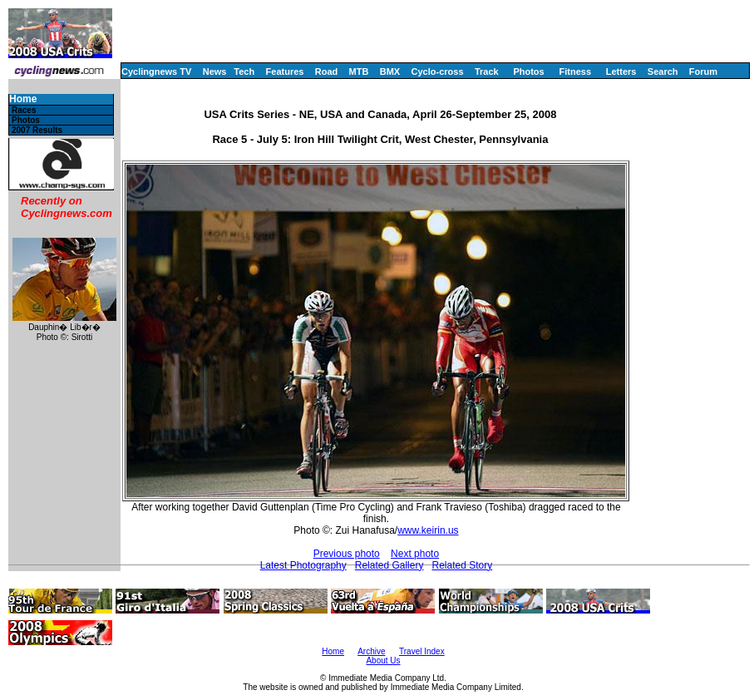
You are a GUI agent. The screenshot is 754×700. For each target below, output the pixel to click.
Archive (371, 651)
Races (24, 110)
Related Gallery (389, 565)
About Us (383, 661)
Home (23, 99)
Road (327, 71)
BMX (390, 71)
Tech (244, 71)
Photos (528, 71)
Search (663, 71)
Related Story (462, 565)
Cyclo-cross (438, 71)
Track (487, 71)
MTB (359, 71)
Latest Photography (303, 565)
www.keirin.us (428, 530)
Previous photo (347, 554)
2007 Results (37, 130)
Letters (621, 71)
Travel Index (422, 651)
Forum (703, 71)
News (215, 71)
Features (285, 71)
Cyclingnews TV (156, 71)
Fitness (575, 71)
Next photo (415, 554)
